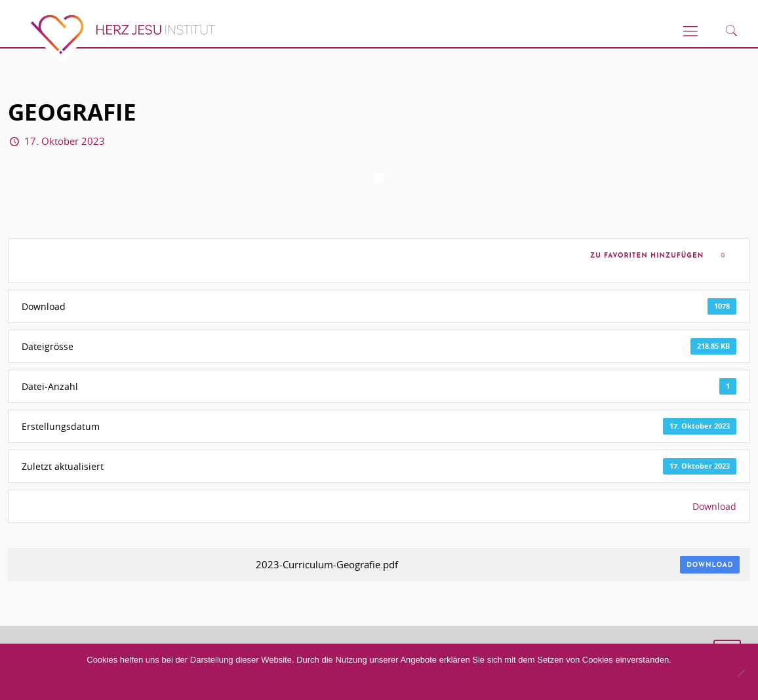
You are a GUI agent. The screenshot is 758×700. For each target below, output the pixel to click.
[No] (740, 673)
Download (714, 506)
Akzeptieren (323, 684)
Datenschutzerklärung (422, 684)
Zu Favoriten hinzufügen (644, 256)
